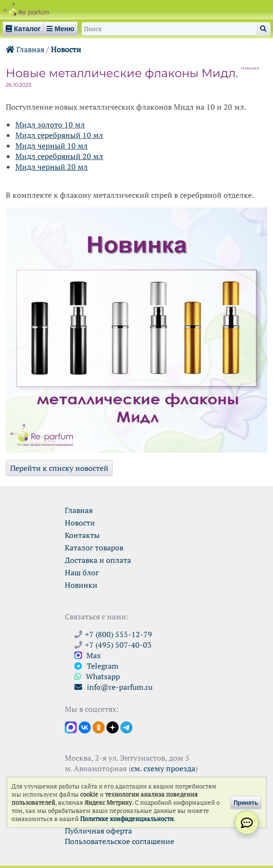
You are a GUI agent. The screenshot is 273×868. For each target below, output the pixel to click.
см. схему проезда (163, 768)
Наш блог (82, 572)
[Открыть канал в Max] (71, 727)
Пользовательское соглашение (119, 841)
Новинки (81, 585)
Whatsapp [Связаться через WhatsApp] (97, 676)
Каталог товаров (94, 548)
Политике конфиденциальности (127, 819)
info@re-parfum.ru (113, 687)
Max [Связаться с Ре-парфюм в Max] (88, 655)
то (58, 125)
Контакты (82, 535)
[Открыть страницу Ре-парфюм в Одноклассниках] (99, 727)
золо (45, 125)
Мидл (25, 125)
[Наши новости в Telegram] (126, 727)
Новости (66, 49)
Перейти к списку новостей (59, 468)
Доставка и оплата (98, 560)
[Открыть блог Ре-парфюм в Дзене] (113, 727)
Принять (246, 802)
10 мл (74, 125)
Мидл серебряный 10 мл (59, 135)
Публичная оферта (98, 831)
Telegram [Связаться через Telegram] (96, 666)
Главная (25, 49)
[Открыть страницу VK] (85, 727)
